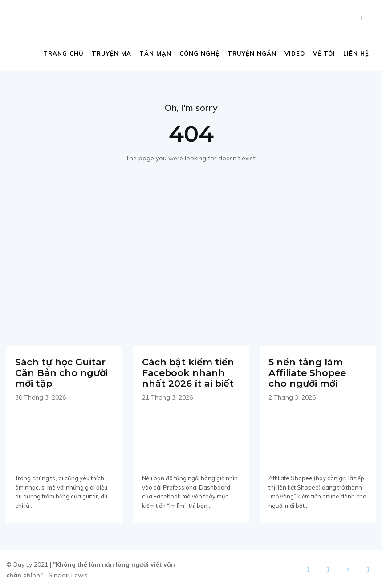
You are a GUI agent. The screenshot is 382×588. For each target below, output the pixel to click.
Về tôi (324, 53)
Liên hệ (356, 53)
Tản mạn (155, 53)
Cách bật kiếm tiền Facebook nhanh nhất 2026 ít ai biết (186, 372)
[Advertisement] (191, 252)
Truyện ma (112, 53)
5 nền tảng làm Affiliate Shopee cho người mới (316, 372)
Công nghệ (199, 53)
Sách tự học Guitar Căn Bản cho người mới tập (60, 372)
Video (295, 53)
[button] (362, 18)
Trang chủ (63, 53)
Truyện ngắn (252, 53)
